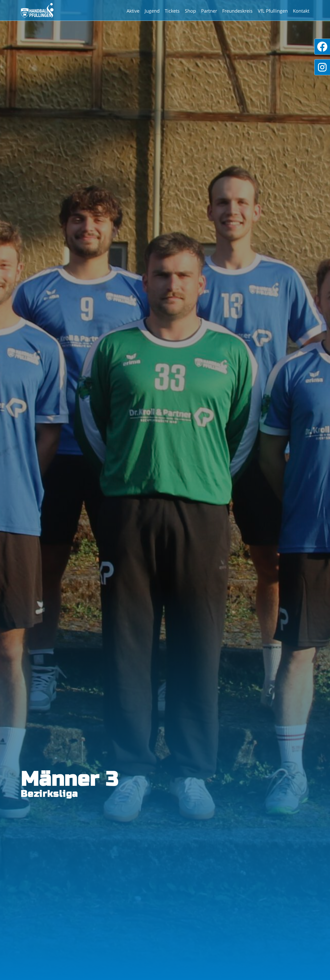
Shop (190, 11)
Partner (209, 11)
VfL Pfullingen (273, 11)
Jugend (152, 11)
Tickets (172, 11)
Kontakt (301, 11)
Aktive (133, 11)
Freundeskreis (237, 11)
